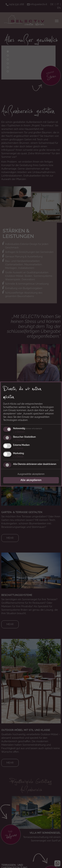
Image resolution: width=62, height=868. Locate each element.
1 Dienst (18, 448)
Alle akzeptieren (31, 480)
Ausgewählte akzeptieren (31, 474)
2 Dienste (19, 432)
